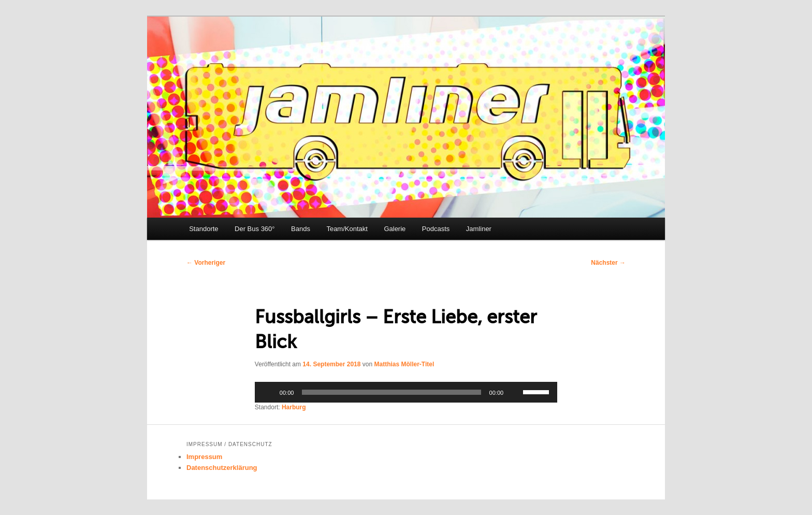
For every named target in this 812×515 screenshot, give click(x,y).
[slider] (391, 392)
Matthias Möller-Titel (404, 364)
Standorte (204, 229)
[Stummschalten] (515, 392)
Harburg (294, 407)
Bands (301, 229)
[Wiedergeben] (268, 392)
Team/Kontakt (347, 229)
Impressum (204, 457)
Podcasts (436, 229)
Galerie (395, 229)
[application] (406, 392)
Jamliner (479, 229)
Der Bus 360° (255, 229)
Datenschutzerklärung (222, 468)
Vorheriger (206, 263)
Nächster (608, 263)
